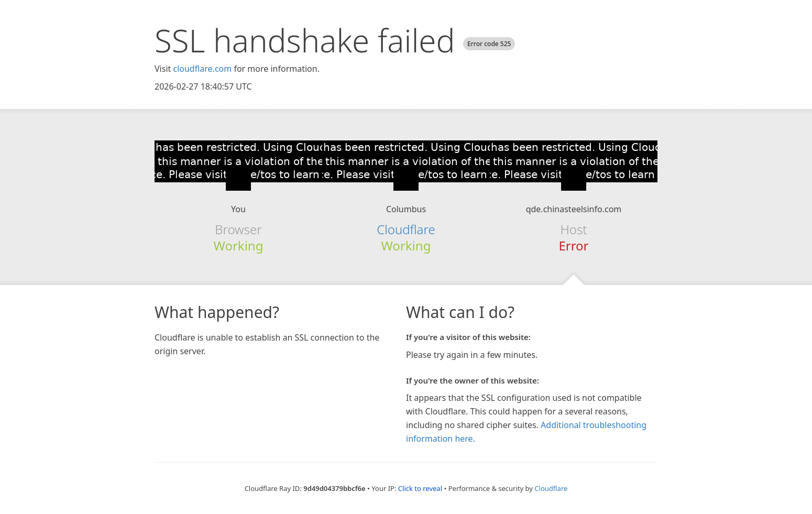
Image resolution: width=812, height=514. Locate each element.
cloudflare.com (202, 69)
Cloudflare (406, 229)
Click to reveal (420, 488)
